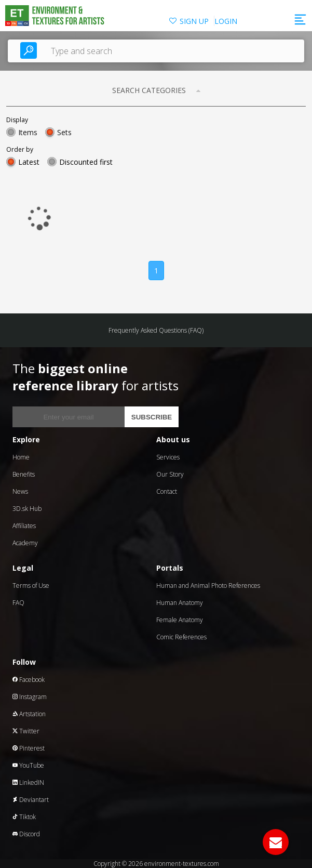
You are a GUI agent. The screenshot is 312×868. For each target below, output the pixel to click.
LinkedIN (28, 782)
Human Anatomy (180, 603)
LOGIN (226, 21)
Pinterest (29, 748)
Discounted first (86, 162)
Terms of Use (31, 586)
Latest (29, 162)
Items (28, 132)
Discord (26, 834)
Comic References (181, 637)
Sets (64, 132)
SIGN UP (194, 21)
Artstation (29, 714)
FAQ (18, 603)
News (20, 491)
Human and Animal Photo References (208, 586)
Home (21, 457)
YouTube (28, 765)
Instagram (30, 697)
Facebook (29, 680)
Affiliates (24, 526)
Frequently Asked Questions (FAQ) (156, 330)
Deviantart (31, 800)
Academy (25, 543)
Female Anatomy (180, 620)
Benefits (24, 474)
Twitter (26, 731)
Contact (167, 491)
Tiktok (24, 817)
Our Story (170, 474)
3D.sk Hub (27, 509)
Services (168, 457)
